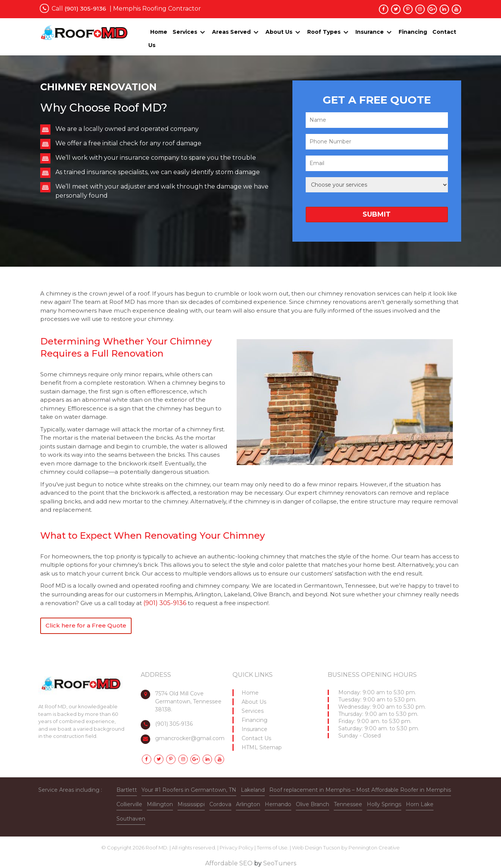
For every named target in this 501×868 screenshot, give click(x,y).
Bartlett (127, 790)
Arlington (248, 804)
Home (159, 32)
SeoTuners (280, 863)
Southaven (131, 819)
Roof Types (324, 32)
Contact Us (256, 738)
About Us (279, 32)
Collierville (129, 804)
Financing (413, 32)
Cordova (220, 804)
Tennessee (348, 804)
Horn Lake (420, 804)
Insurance (370, 32)
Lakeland (253, 790)
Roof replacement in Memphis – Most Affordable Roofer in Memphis (360, 790)
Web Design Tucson (316, 848)
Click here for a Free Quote (86, 625)
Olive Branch (313, 804)
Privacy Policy (236, 848)
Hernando (278, 804)
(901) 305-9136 (166, 603)
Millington (160, 804)
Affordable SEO (229, 863)
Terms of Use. (273, 848)
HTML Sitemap (262, 747)
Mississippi (191, 804)
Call (79, 9)
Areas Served (231, 32)
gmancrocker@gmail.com (190, 738)
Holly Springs (384, 804)
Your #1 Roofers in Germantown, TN (189, 790)
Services (185, 32)
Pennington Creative (374, 848)
